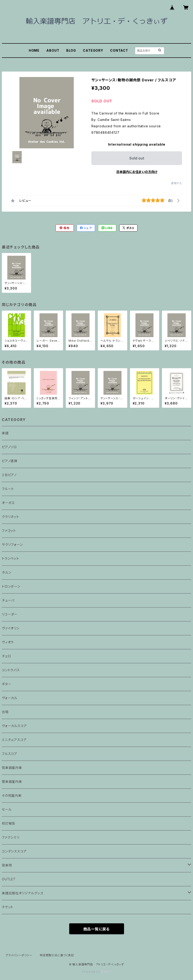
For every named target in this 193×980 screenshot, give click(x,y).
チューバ (8, 600)
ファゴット (9, 531)
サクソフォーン (12, 545)
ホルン (7, 572)
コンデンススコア (14, 851)
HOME (34, 50)
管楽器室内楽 (12, 782)
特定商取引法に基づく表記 (57, 955)
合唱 (5, 712)
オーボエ (8, 503)
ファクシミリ (11, 837)
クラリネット (11, 517)
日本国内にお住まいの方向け (137, 172)
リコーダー (10, 614)
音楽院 (7, 865)
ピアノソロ (9, 447)
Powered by (97, 972)
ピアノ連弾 (10, 461)
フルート (8, 489)
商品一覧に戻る (97, 929)
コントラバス (11, 670)
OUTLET (9, 879)
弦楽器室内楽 (12, 768)
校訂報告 (9, 823)
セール (7, 809)
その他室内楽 (12, 795)
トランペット (11, 558)
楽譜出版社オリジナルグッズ (22, 893)
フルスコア (10, 754)
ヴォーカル (10, 698)
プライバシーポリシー (19, 955)
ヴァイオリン (11, 628)
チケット (8, 907)
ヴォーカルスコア (14, 726)
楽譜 (5, 433)
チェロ (6, 656)
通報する (176, 183)
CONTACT (119, 50)
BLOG (71, 50)
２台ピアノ (9, 475)
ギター (7, 684)
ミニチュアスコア (14, 740)
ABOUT (53, 50)
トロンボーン (11, 586)
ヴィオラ (8, 642)
